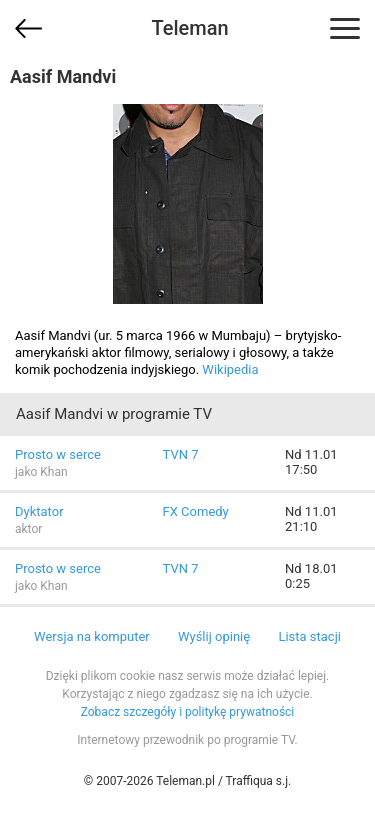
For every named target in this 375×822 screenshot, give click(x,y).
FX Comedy (196, 511)
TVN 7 (181, 454)
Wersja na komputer (92, 636)
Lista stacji (309, 636)
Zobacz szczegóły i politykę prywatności (188, 712)
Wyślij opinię (214, 636)
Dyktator (39, 511)
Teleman (189, 28)
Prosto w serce (58, 454)
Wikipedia (230, 369)
